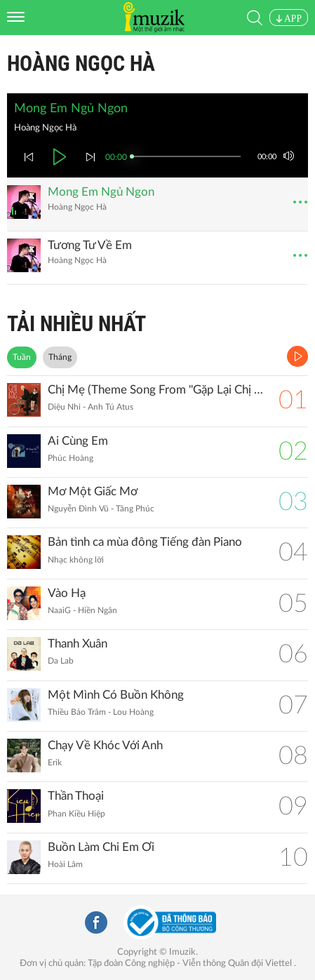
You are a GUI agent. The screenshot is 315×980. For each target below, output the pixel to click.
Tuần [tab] (22, 357)
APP (289, 19)
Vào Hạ (67, 593)
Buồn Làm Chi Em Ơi (101, 847)
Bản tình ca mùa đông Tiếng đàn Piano (145, 542)
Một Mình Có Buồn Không (116, 695)
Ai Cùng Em (78, 441)
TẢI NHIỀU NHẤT (76, 324)
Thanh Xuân (78, 644)
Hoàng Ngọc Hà (81, 63)
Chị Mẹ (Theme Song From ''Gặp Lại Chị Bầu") (156, 390)
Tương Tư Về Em (90, 245)
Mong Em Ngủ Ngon (101, 192)
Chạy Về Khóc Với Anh (105, 745)
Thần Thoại (76, 796)
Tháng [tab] (60, 357)
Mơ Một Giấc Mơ (93, 491)
